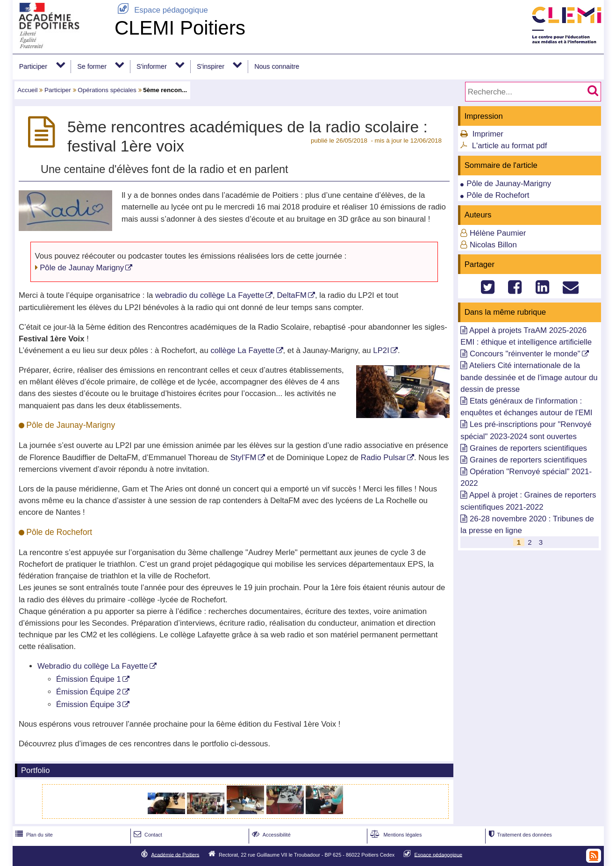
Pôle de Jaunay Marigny (82, 268)
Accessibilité (270, 835)
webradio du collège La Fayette (210, 295)
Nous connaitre (277, 66)
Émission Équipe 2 (89, 692)
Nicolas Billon (493, 245)
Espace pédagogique (161, 10)
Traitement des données (519, 835)
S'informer (152, 66)
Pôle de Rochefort (498, 195)
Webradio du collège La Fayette (93, 666)
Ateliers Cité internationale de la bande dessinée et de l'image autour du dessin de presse (529, 377)
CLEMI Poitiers (180, 28)
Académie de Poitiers (175, 854)
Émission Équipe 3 (89, 704)
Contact (147, 835)
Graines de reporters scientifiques (528, 448)
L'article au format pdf (510, 146)
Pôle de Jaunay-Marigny (509, 184)
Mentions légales (395, 835)
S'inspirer (211, 66)
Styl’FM (244, 458)
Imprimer (488, 134)
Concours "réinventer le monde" (525, 354)
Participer (33, 66)
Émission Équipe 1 (89, 679)
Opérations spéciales (107, 90)
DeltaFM (291, 295)
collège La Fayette (242, 350)
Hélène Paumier (498, 233)
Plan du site (33, 835)
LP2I (381, 350)
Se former (92, 66)
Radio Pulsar (383, 458)
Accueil (27, 90)
